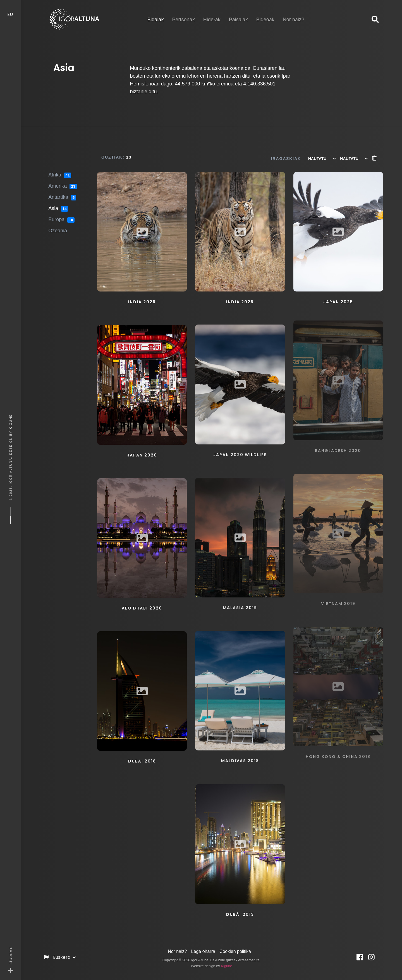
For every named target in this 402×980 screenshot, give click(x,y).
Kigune (11, 422)
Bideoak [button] (265, 15)
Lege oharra (203, 949)
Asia (58, 204)
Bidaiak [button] (156, 15)
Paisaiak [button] (238, 15)
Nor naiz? (177, 949)
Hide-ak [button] (212, 15)
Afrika (60, 171)
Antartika (62, 193)
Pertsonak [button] (184, 15)
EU (11, 10)
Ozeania (58, 226)
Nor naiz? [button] (294, 15)
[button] (375, 20)
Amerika (63, 182)
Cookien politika (235, 949)
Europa (61, 216)
